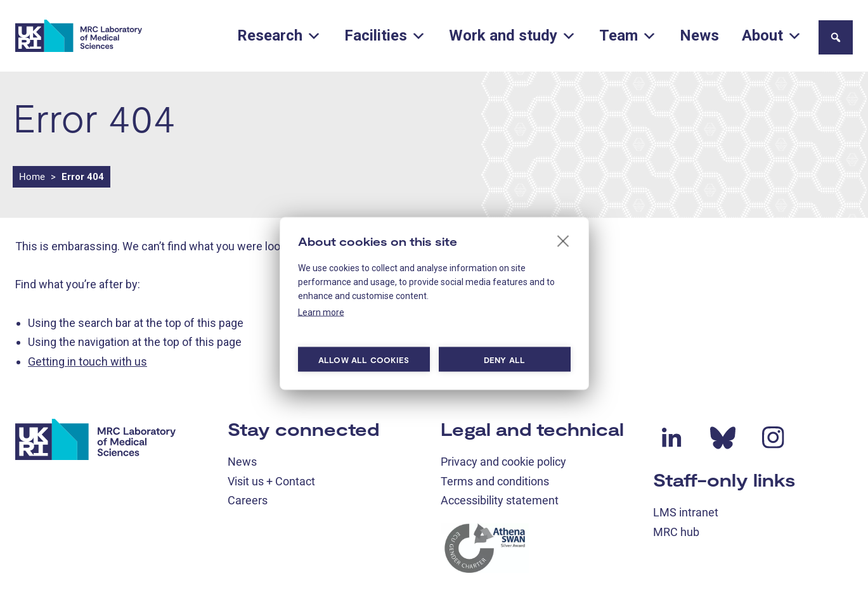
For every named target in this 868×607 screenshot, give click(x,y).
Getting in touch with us (87, 361)
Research (279, 36)
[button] (836, 37)
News (699, 35)
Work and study (513, 36)
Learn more (321, 312)
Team (628, 36)
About (772, 36)
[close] (563, 241)
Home (32, 177)
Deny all (505, 359)
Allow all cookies (364, 359)
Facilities (385, 36)
